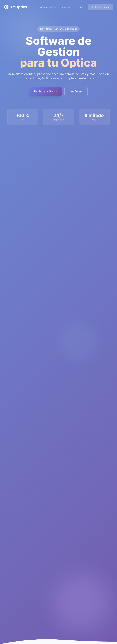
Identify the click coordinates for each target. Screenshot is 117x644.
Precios (79, 7)
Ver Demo (76, 93)
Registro (65, 7)
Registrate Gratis (46, 93)
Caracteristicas (47, 7)
